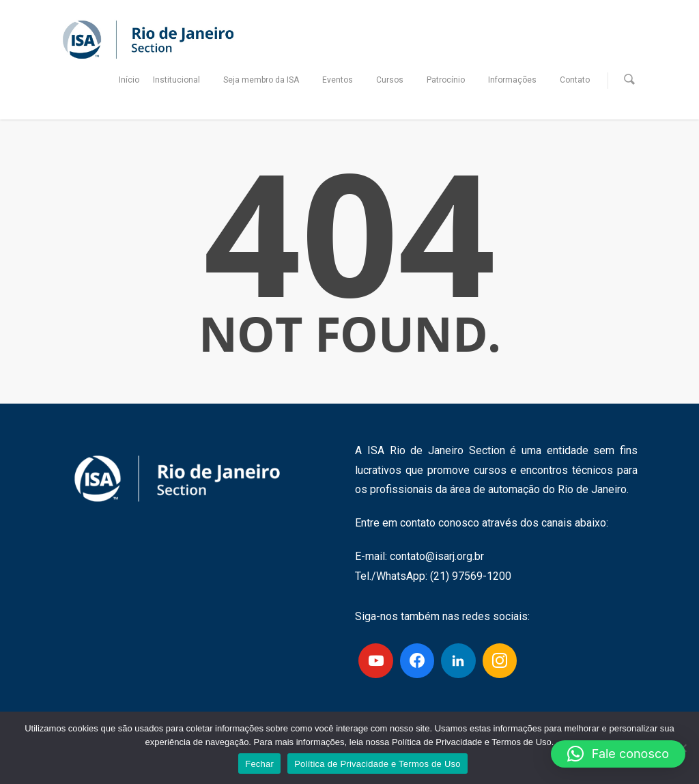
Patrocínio (451, 80)
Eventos (343, 80)
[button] (618, 754)
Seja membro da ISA (267, 80)
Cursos (395, 80)
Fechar (259, 764)
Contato (575, 80)
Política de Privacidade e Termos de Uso (377, 764)
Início (129, 80)
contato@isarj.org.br (437, 556)
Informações (518, 80)
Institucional (182, 80)
